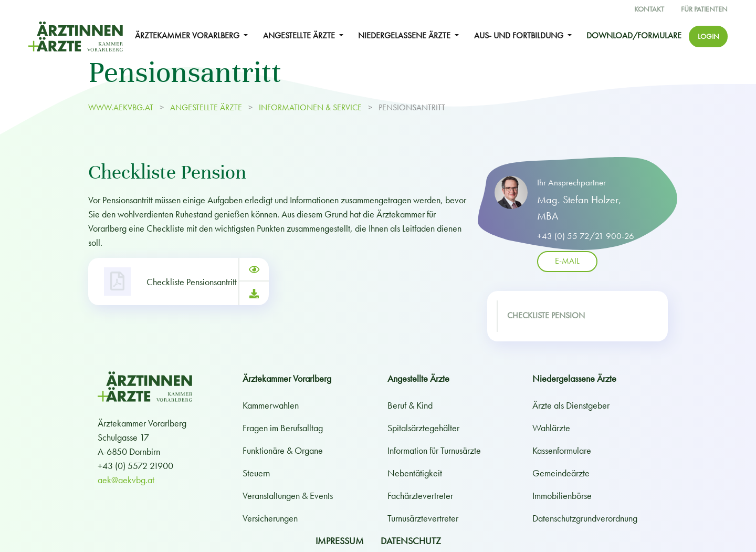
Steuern (256, 473)
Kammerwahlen (271, 405)
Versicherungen (270, 518)
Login (708, 36)
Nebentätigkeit (415, 473)
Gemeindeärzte (561, 473)
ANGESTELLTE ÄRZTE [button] (300, 36)
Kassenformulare (562, 450)
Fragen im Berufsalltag (283, 428)
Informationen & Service (310, 108)
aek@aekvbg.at (126, 480)
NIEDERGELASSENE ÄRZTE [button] (405, 36)
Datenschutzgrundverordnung (585, 518)
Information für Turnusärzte (434, 450)
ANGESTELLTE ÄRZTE (206, 108)
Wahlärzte (551, 428)
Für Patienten (704, 9)
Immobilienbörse (562, 496)
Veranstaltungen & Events (288, 496)
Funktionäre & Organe (283, 450)
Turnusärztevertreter (423, 518)
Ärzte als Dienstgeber (571, 405)
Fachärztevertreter (420, 496)
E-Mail (567, 262)
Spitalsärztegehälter (423, 428)
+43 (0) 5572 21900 (135, 466)
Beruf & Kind (410, 405)
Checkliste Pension (546, 316)
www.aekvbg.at (122, 108)
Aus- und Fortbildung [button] (520, 36)
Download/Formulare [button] (634, 36)
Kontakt (649, 9)
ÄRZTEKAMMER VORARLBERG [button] (188, 36)
